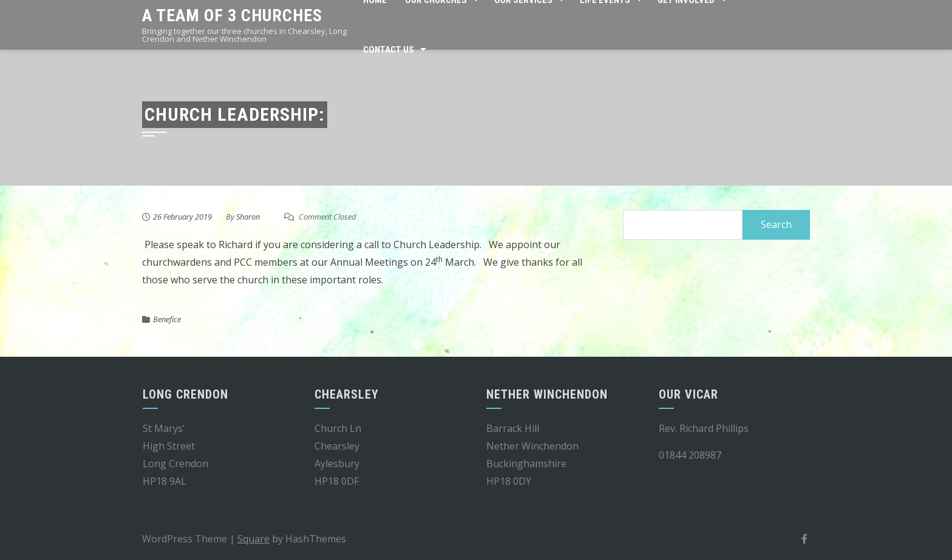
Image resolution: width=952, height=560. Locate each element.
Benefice (167, 319)
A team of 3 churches (232, 15)
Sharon (248, 217)
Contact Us (389, 50)
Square (253, 539)
